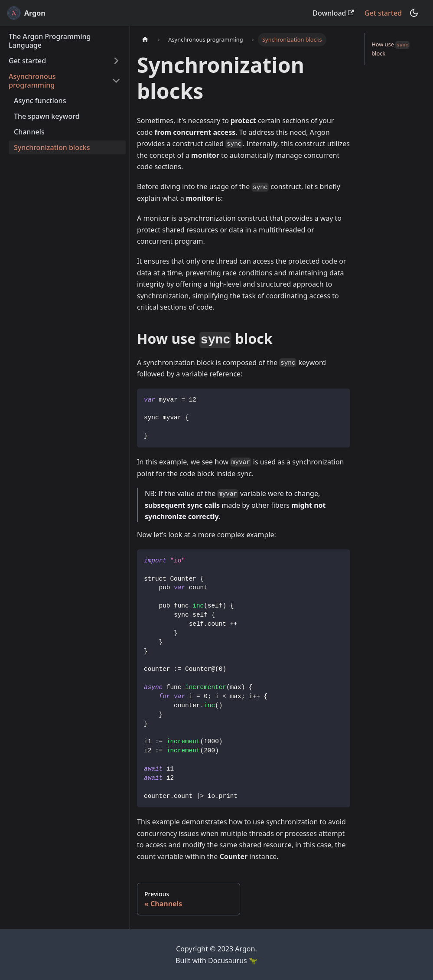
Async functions (40, 101)
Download (333, 13)
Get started (383, 13)
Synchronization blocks (52, 147)
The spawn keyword (47, 116)
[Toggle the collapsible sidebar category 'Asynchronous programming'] (116, 81)
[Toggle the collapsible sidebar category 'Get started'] (116, 61)
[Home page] (145, 40)
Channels (29, 132)
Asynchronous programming (32, 81)
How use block (391, 49)
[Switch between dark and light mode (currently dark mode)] (414, 13)
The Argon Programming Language (50, 41)
